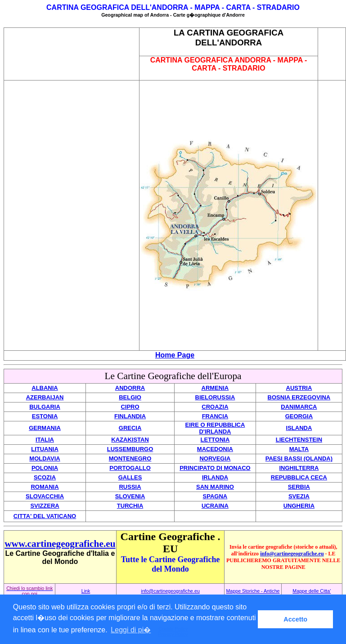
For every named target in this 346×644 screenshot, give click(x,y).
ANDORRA (130, 388)
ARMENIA (215, 388)
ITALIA (45, 440)
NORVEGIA (215, 458)
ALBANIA (45, 388)
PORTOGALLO (130, 468)
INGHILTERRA (299, 468)
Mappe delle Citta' (312, 591)
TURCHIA (130, 506)
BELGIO (130, 397)
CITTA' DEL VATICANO (45, 516)
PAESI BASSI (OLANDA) (299, 458)
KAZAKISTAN (130, 440)
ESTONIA (45, 416)
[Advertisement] (72, 54)
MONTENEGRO (130, 458)
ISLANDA (299, 428)
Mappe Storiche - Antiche (253, 591)
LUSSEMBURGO (130, 449)
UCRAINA (215, 506)
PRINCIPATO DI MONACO (215, 468)
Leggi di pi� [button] (131, 630)
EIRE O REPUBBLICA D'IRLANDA (215, 428)
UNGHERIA (299, 506)
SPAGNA (215, 496)
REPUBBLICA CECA (299, 477)
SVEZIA (299, 496)
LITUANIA (45, 449)
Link (86, 591)
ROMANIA (45, 487)
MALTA (299, 449)
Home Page (175, 355)
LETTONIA (215, 440)
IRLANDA (215, 477)
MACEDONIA (215, 449)
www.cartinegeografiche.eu (60, 544)
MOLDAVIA (45, 458)
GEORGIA (299, 416)
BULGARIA (45, 407)
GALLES (130, 477)
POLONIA (45, 468)
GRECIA (130, 428)
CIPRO (130, 407)
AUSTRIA (299, 388)
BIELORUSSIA (215, 397)
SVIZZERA (45, 506)
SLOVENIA (130, 496)
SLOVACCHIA (45, 496)
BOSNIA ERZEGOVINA (299, 397)
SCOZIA (45, 477)
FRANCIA (215, 416)
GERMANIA (45, 428)
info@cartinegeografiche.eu (292, 554)
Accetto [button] (295, 619)
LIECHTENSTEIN (299, 440)
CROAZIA (215, 407)
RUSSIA (130, 487)
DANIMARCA (299, 407)
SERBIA (299, 487)
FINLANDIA (130, 416)
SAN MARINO (215, 487)
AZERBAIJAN (45, 397)
